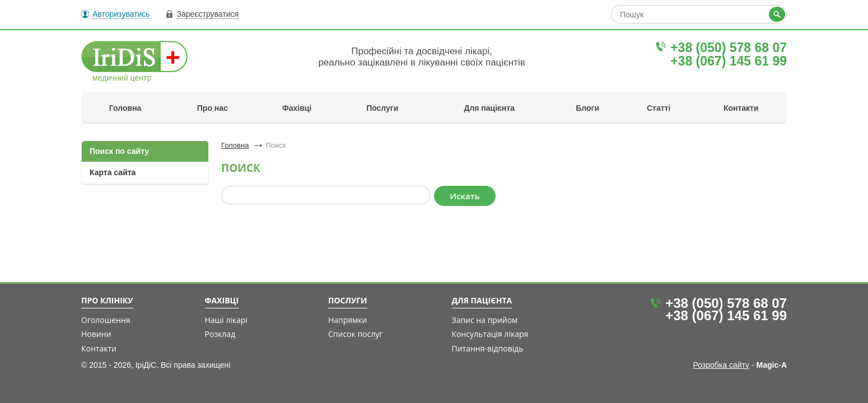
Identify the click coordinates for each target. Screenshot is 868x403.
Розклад (220, 334)
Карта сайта (113, 172)
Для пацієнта (489, 108)
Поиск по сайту (119, 151)
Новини (96, 334)
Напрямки (348, 320)
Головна (125, 108)
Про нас (213, 108)
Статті (659, 108)
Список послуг (355, 334)
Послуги (382, 108)
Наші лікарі (226, 320)
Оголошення (106, 320)
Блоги (587, 108)
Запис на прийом (485, 320)
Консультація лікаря (490, 334)
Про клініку (107, 301)
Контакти (741, 108)
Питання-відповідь (488, 348)
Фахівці (297, 108)
